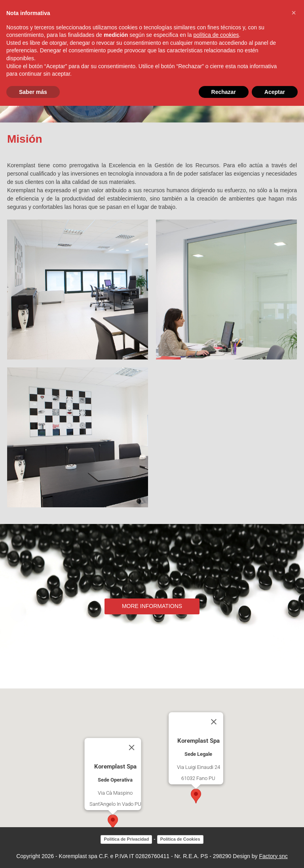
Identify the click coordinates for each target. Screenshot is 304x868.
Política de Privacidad (126, 839)
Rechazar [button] (224, 92)
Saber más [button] (33, 92)
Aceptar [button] (275, 92)
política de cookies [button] (216, 35)
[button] (113, 822)
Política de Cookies (180, 839)
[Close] (132, 748)
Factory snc (273, 856)
